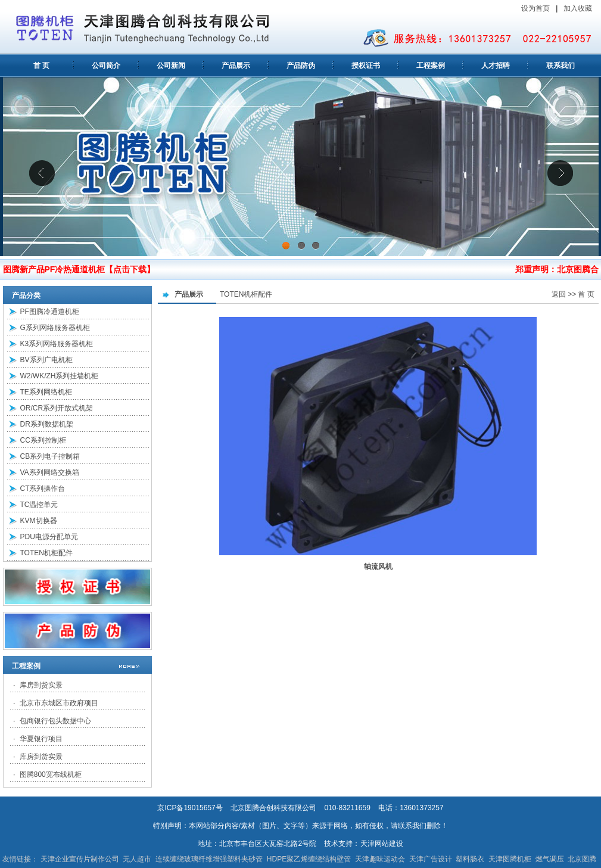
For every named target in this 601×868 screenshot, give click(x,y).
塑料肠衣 (470, 859)
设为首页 (535, 8)
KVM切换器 (39, 521)
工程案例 (431, 66)
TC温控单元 (39, 505)
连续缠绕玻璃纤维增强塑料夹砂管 (209, 859)
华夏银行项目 (41, 739)
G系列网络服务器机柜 (55, 328)
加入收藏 (579, 8)
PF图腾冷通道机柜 (50, 312)
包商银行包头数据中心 (55, 721)
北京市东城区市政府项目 (59, 703)
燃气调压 (550, 859)
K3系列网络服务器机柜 (57, 344)
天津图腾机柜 (510, 859)
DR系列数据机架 (47, 424)
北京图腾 (582, 859)
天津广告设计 (431, 859)
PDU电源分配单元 (49, 537)
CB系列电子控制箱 (50, 456)
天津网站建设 (382, 844)
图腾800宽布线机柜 (51, 774)
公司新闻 (171, 66)
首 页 (41, 66)
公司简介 (106, 66)
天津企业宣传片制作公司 (80, 859)
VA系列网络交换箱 (50, 472)
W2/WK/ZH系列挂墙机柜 (60, 376)
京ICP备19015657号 (190, 808)
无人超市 (137, 859)
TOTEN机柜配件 (46, 553)
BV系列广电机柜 (46, 360)
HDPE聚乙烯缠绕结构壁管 (309, 859)
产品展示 (236, 66)
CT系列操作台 (43, 489)
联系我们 (560, 66)
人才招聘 (496, 66)
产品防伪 (301, 66)
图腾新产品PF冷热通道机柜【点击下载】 (79, 269)
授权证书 (366, 66)
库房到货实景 (41, 685)
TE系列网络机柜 (46, 392)
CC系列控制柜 (43, 440)
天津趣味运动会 (380, 859)
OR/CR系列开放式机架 (57, 408)
